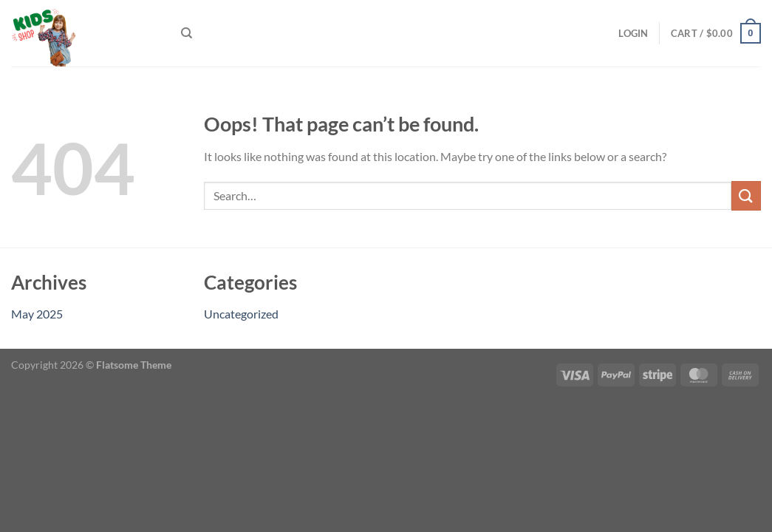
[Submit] (746, 195)
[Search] (187, 33)
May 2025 (37, 314)
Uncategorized (241, 314)
